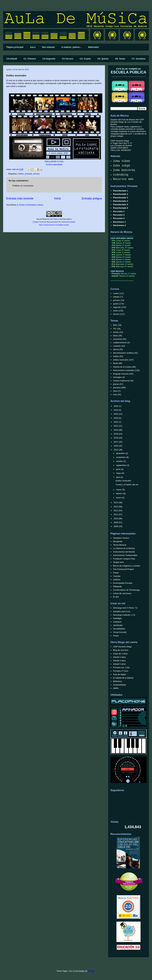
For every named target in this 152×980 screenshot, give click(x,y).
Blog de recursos (121, 650)
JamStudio (118, 625)
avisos (116, 332)
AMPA (116, 688)
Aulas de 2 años (120, 654)
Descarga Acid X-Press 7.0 (125, 608)
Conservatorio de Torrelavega (126, 590)
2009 (116, 522)
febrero (120, 494)
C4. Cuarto (85, 59)
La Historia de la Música (124, 548)
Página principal (15, 47)
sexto (115, 311)
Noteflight (117, 618)
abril (118, 477)
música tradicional (121, 381)
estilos (21, 174)
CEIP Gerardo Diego (122, 647)
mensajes (117, 377)
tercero (37, 174)
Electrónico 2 (119, 225)
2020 (116, 430)
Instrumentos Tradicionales (125, 555)
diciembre (121, 453)
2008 (116, 526)
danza (116, 349)
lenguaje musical (121, 374)
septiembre (121, 465)
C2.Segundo (49, 59)
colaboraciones (120, 342)
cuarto (116, 293)
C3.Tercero (68, 59)
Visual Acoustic (120, 632)
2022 (116, 422)
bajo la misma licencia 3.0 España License (54, 225)
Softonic (117, 580)
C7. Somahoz (139, 59)
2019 (116, 434)
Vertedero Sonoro (121, 538)
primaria (29, 174)
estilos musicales (121, 360)
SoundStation (119, 629)
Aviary (116, 636)
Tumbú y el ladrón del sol (127, 485)
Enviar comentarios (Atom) (31, 205)
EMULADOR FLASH (54, 161)
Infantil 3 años (119, 657)
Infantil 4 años (119, 661)
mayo (119, 473)
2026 (116, 406)
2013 (116, 507)
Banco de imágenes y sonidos (127, 566)
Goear (116, 573)
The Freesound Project (123, 569)
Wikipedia (117, 586)
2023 (116, 418)
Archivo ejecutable (54, 164)
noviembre (121, 457)
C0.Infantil (12, 59)
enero (119, 498)
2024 (116, 414)
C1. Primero (30, 59)
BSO (115, 325)
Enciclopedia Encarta (123, 583)
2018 (116, 438)
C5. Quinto (103, 59)
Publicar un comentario (23, 186)
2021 (116, 426)
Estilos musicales (123, 481)
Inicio (58, 198)
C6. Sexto (120, 59)
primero (116, 300)
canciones (118, 339)
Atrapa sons (118, 562)
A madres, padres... (72, 47)
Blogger (91, 971)
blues (115, 336)
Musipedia (118, 541)
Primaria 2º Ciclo (121, 671)
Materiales (94, 47)
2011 (116, 514)
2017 (116, 442)
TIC (115, 329)
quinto (116, 304)
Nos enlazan (48, 47)
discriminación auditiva (123, 353)
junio (119, 469)
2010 (116, 518)
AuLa (33, 47)
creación (117, 346)
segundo (117, 307)
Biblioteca (117, 681)
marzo (119, 490)
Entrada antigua (92, 198)
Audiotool (117, 622)
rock (115, 394)
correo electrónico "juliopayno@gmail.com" (128, 133)
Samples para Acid (121, 611)
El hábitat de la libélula (123, 678)
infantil (116, 297)
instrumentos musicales (124, 370)
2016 (116, 446)
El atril (116, 597)
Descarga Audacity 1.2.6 (124, 615)
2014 (116, 502)
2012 (116, 510)
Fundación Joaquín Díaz (124, 559)
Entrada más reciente (20, 198)
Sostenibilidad (119, 685)
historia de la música (122, 367)
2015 (116, 450)
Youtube (117, 576)
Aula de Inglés (119, 674)
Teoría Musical (120, 545)
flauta (115, 363)
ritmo (115, 391)
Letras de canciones (122, 593)
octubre (120, 461)
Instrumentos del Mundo (124, 552)
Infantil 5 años (119, 664)
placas (116, 384)
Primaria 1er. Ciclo (121, 667)
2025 (116, 410)
